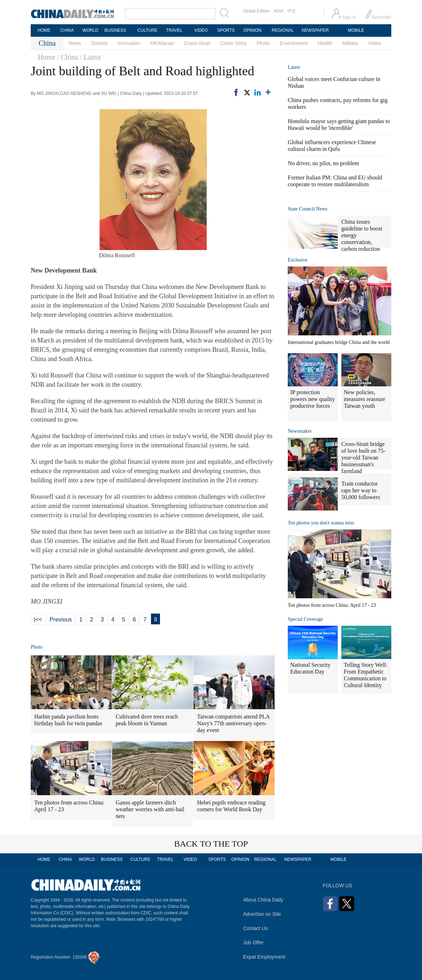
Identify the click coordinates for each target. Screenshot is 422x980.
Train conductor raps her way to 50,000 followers (361, 490)
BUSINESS (115, 30)
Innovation (129, 43)
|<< (38, 620)
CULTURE (147, 30)
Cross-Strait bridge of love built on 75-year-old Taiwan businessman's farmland (363, 458)
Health (325, 43)
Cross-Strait (197, 43)
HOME (44, 30)
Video (375, 43)
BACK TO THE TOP (211, 844)
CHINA (67, 30)
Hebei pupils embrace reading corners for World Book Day (231, 806)
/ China (67, 57)
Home (47, 57)
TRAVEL (174, 30)
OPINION (253, 30)
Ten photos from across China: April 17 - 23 (69, 806)
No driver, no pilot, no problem (323, 163)
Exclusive (298, 260)
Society (99, 43)
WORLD (91, 30)
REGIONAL (283, 30)
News (75, 43)
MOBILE (356, 30)
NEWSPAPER (315, 30)
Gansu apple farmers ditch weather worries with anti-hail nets (150, 809)
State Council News (308, 209)
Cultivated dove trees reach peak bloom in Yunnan (147, 720)
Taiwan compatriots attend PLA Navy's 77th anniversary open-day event (233, 723)
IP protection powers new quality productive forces (313, 399)
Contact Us (255, 928)
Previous (61, 620)
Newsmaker (300, 431)
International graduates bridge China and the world (339, 342)
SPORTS (226, 30)
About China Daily (263, 900)
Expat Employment (264, 957)
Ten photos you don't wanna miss (321, 523)
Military (350, 43)
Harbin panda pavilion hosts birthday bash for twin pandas (68, 720)
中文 (292, 11)
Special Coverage (305, 619)
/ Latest (90, 57)
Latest (294, 67)
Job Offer (253, 943)
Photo (263, 43)
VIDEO (201, 30)
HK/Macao (162, 43)
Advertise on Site (262, 914)
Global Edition (257, 11)
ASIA (279, 11)
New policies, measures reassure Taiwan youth (365, 399)
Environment (294, 43)
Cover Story (233, 43)
